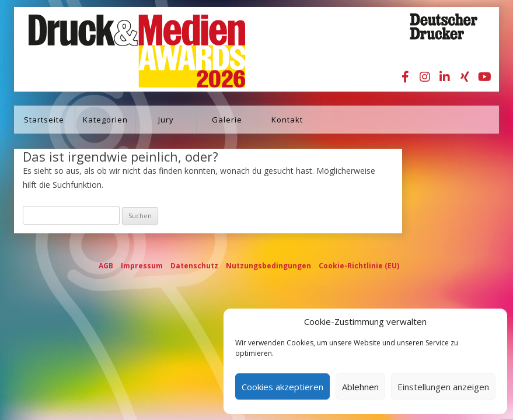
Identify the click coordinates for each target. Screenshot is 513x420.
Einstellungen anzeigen (443, 387)
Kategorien (105, 120)
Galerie (227, 120)
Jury (166, 120)
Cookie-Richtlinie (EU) (359, 266)
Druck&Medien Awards (126, 49)
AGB (106, 266)
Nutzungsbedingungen (268, 266)
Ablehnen (360, 387)
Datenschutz (194, 266)
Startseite (44, 120)
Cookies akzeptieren (282, 387)
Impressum (142, 266)
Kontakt (287, 120)
